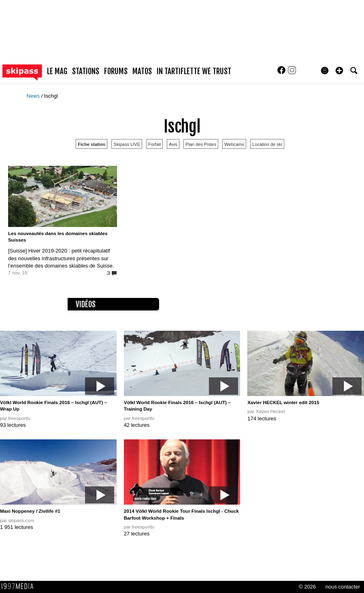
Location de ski (267, 144)
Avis (173, 144)
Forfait (154, 144)
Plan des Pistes (201, 144)
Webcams (234, 144)
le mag (57, 71)
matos (142, 71)
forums (116, 71)
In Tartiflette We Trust (194, 71)
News (34, 96)
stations (86, 71)
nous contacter (343, 587)
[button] (339, 71)
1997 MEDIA (20, 587)
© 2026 (307, 587)
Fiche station (92, 144)
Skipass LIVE (127, 144)
